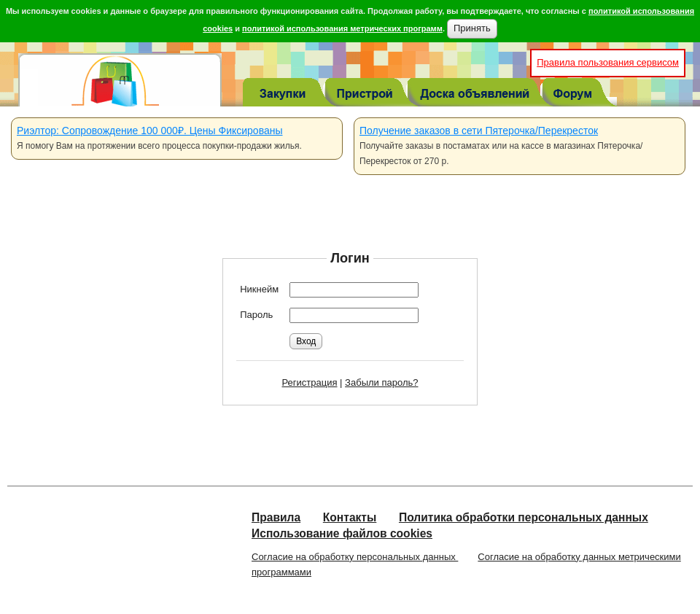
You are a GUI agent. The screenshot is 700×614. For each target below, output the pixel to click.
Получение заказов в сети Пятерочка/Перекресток (479, 131)
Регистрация (310, 382)
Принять (472, 28)
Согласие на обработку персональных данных (355, 557)
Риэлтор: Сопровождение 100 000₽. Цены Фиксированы (150, 131)
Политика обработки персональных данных (524, 517)
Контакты (350, 517)
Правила (276, 517)
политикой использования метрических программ (342, 28)
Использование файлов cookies (342, 533)
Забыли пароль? (381, 382)
